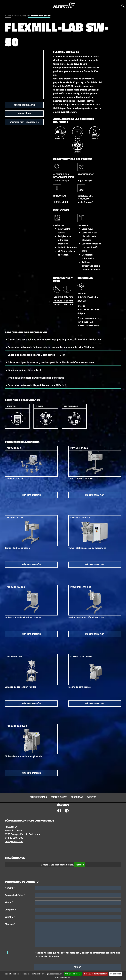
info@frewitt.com (14, 841)
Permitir (80, 865)
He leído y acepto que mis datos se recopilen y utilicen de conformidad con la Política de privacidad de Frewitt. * (77, 955)
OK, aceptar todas (73, 974)
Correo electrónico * (15, 895)
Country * (10, 917)
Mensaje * (10, 924)
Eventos (91, 797)
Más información (31, 495)
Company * (10, 910)
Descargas (77, 797)
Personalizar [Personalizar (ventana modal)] (116, 974)
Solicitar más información (24, 122)
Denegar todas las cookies (95, 974)
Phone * (9, 902)
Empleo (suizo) (59, 797)
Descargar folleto (24, 105)
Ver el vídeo (24, 114)
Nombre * (10, 888)
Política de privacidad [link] (63, 977)
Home (8, 16)
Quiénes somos (38, 797)
